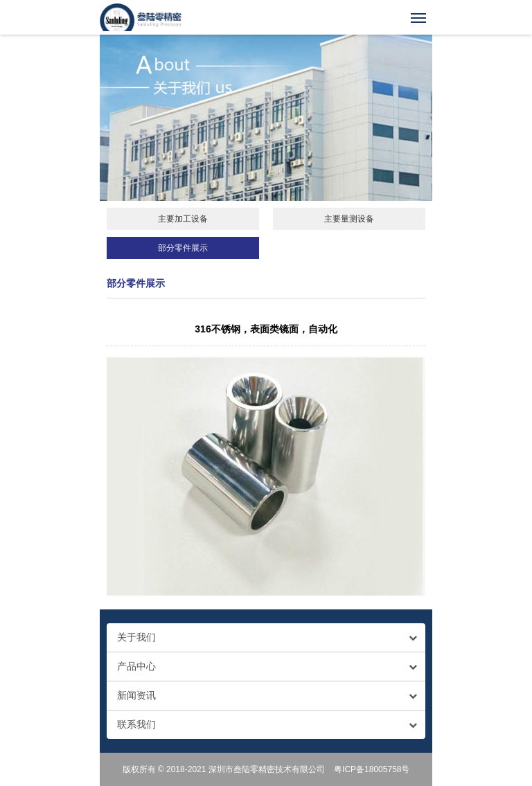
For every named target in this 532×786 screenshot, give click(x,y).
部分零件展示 (183, 248)
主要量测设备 (349, 219)
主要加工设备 (183, 219)
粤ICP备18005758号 (372, 769)
